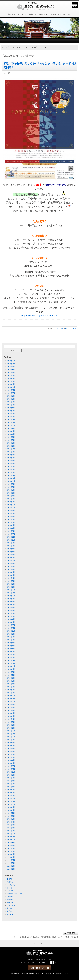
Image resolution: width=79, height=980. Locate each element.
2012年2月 (11, 793)
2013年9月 (11, 740)
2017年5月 (11, 610)
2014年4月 (11, 719)
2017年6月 (11, 607)
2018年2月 (11, 584)
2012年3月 (11, 790)
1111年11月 (11, 860)
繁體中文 (10, 900)
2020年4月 (11, 522)
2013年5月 (11, 751)
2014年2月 (11, 725)
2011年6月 (11, 816)
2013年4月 (11, 754)
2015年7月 (11, 675)
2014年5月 (11, 716)
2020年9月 (11, 511)
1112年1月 (11, 857)
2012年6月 (11, 781)
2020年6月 (11, 516)
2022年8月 (11, 455)
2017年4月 (11, 613)
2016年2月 (11, 654)
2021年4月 (11, 496)
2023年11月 (11, 422)
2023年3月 (11, 443)
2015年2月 (11, 690)
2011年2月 (11, 828)
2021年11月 (11, 478)
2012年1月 (11, 795)
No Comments (71, 328)
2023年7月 (11, 434)
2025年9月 (11, 367)
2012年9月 (11, 775)
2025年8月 (11, 370)
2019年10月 (11, 540)
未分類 (9, 879)
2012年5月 (11, 784)
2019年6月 (11, 549)
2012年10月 (11, 772)
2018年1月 (11, 587)
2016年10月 (11, 631)
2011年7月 (11, 813)
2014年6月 (11, 713)
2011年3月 (11, 825)
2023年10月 (11, 425)
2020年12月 (11, 505)
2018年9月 (11, 563)
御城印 (9, 911)
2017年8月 (11, 602)
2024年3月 (11, 411)
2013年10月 (11, 737)
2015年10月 (11, 666)
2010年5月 (11, 848)
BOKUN (10, 914)
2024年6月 (11, 402)
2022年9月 (11, 452)
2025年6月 (11, 375)
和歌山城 (10, 891)
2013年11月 (11, 734)
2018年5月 (11, 575)
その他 (9, 888)
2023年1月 (11, 446)
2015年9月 (11, 669)
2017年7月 (11, 605)
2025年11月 (11, 364)
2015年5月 (11, 681)
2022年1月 (11, 472)
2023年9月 (11, 428)
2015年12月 (11, 660)
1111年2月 (11, 866)
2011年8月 (11, 810)
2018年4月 (11, 578)
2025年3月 (11, 381)
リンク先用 (11, 905)
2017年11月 (11, 593)
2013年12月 (11, 731)
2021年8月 (11, 487)
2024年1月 (11, 417)
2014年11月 (11, 699)
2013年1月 (11, 763)
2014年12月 (11, 696)
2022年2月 (11, 469)
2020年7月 (11, 513)
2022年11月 (11, 449)
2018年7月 (11, 569)
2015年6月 (11, 678)
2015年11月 (11, 663)
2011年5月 (11, 819)
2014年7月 (11, 710)
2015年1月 (11, 693)
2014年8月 (11, 707)
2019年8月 (11, 546)
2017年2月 (11, 619)
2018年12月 (11, 560)
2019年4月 (11, 555)
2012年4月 (11, 787)
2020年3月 (11, 525)
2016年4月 (11, 649)
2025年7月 (11, 372)
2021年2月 (11, 502)
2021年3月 (11, 499)
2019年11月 (11, 537)
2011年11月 (11, 801)
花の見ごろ (11, 885)
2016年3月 (11, 652)
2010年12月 (11, 834)
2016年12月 (11, 625)
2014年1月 (11, 728)
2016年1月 (11, 657)
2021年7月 (11, 490)
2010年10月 (11, 840)
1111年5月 (11, 863)
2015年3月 (11, 687)
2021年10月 (11, 481)
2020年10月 (11, 508)
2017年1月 (11, 622)
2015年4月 (11, 684)
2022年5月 (11, 464)
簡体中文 (10, 897)
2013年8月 (11, 743)
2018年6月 (11, 572)
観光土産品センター (14, 894)
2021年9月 (11, 484)
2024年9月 (11, 396)
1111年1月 (11, 869)
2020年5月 (11, 519)
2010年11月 (11, 837)
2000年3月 (11, 854)
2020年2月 (11, 528)
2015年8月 (11, 672)
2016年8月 (11, 637)
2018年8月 (11, 566)
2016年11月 (11, 628)
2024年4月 (11, 408)
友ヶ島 (9, 908)
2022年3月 (11, 466)
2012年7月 (11, 778)
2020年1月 (11, 531)
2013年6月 (11, 748)
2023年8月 (11, 431)
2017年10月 (11, 596)
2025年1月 (11, 384)
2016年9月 (11, 634)
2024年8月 (11, 399)
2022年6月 (11, 461)
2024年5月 (11, 405)
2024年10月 (11, 393)
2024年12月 (11, 387)
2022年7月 (11, 458)
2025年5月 (11, 378)
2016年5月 (11, 646)
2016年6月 (11, 643)
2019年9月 (11, 543)
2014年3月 (11, 722)
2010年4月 (11, 851)
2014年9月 (11, 704)
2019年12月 (11, 534)
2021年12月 (11, 475)
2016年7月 (11, 640)
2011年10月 (11, 804)
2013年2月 (11, 760)
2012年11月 (11, 769)
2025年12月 (11, 361)
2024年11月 (11, 390)
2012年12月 (11, 766)
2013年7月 (11, 746)
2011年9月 (11, 807)
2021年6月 (11, 493)
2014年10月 (11, 701)
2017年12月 (11, 590)
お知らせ (60, 328)
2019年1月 (11, 558)
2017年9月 (11, 599)
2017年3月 (11, 616)
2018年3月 (11, 581)
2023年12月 (11, 419)
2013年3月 (11, 757)
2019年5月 (11, 552)
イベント (10, 902)
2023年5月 (11, 440)
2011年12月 (11, 798)
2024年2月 (11, 414)
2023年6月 (11, 437)
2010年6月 (11, 845)
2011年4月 (11, 822)
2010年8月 (11, 842)
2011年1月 (11, 831)
